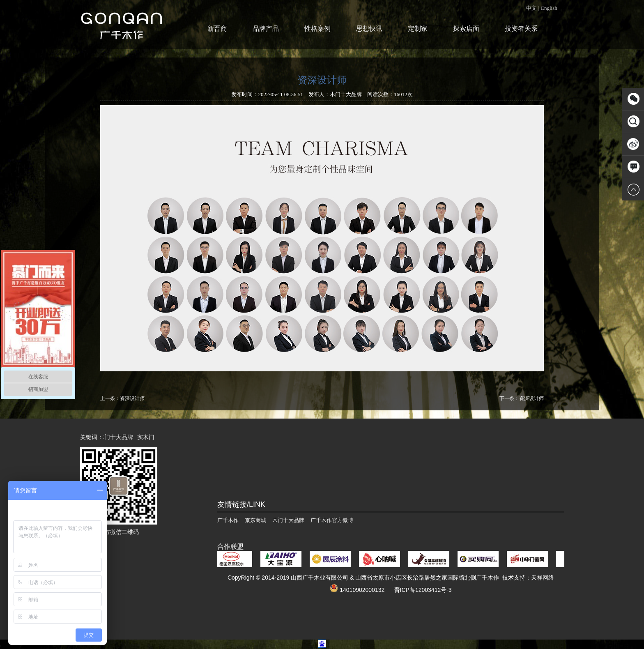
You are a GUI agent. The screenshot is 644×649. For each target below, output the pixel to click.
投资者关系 (521, 29)
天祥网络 (543, 578)
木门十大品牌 (117, 437)
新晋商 (217, 29)
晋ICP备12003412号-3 (423, 590)
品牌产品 (266, 29)
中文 (531, 8)
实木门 (147, 437)
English (549, 8)
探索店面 (466, 29)
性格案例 (317, 29)
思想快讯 (369, 29)
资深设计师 (132, 398)
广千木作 (228, 520)
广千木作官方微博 (332, 520)
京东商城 (255, 520)
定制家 (418, 29)
